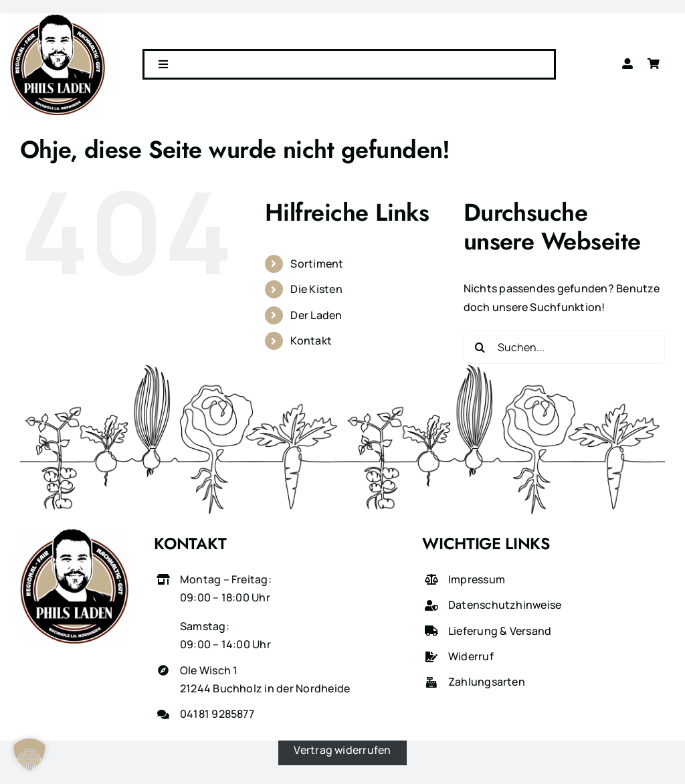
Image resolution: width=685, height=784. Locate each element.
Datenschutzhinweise (505, 605)
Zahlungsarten (487, 682)
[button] (29, 755)
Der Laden (316, 315)
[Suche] (480, 347)
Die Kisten (316, 289)
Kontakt (311, 340)
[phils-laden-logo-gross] (58, 19)
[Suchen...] (564, 347)
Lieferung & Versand (500, 631)
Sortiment (317, 264)
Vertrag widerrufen (342, 749)
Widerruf (471, 656)
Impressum (477, 579)
